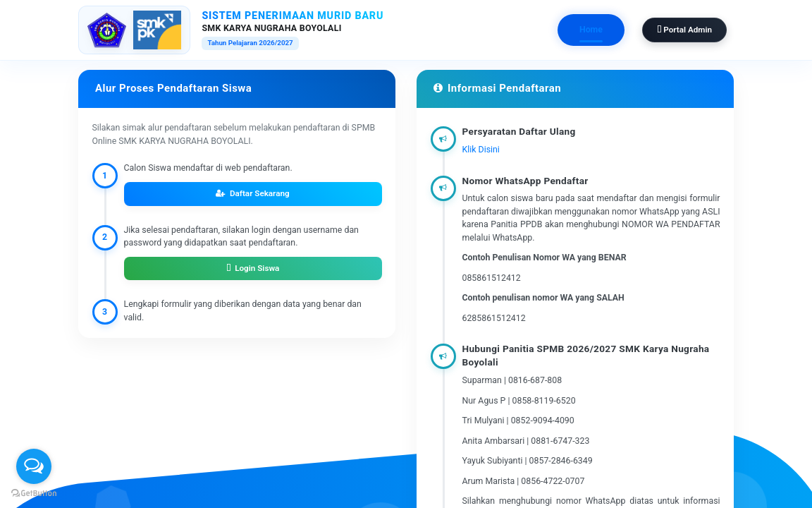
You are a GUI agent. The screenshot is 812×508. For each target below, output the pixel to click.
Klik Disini (481, 150)
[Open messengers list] (34, 466)
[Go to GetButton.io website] (34, 494)
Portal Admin (684, 30)
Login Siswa (253, 268)
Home (591, 30)
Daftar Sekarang (252, 193)
